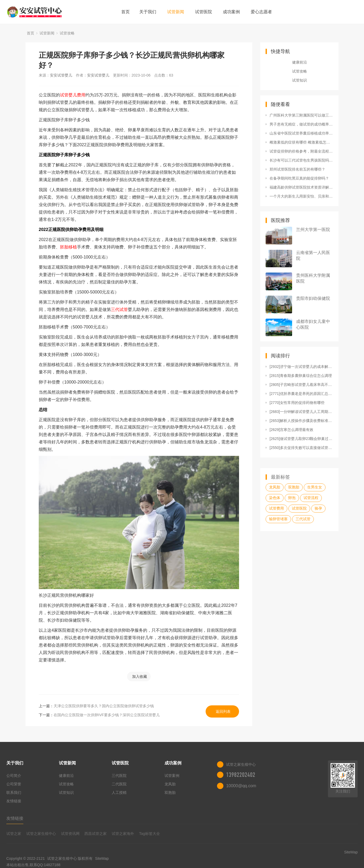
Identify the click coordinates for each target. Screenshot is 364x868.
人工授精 (119, 793)
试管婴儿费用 (73, 95)
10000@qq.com (241, 786)
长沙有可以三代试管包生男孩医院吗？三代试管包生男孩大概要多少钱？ (301, 160)
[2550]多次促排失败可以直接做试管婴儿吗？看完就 (301, 448)
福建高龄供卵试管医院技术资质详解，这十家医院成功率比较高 (301, 187)
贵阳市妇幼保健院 (313, 298)
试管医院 (203, 12)
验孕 (318, 508)
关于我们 (148, 12)
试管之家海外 (123, 834)
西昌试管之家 (96, 834)
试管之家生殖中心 (41, 834)
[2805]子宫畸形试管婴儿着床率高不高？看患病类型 (301, 385)
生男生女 (315, 487)
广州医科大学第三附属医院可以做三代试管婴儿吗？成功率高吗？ (301, 115)
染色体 (275, 498)
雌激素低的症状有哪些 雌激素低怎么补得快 (301, 142)
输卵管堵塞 (278, 519)
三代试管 (119, 310)
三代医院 (119, 776)
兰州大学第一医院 (313, 230)
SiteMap (102, 858)
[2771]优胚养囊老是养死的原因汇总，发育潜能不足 (301, 394)
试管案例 (172, 776)
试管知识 (300, 80)
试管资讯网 (70, 834)
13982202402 (241, 775)
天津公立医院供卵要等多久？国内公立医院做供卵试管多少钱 (104, 706)
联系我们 (14, 793)
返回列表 (223, 711)
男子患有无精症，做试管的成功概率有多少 (301, 124)
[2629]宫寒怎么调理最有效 (291, 430)
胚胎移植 (68, 247)
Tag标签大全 (149, 834)
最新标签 (280, 477)
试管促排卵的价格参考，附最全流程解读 (301, 151)
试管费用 (276, 508)
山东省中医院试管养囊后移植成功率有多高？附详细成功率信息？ (301, 133)
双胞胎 (294, 487)
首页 (125, 12)
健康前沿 (300, 62)
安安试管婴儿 (61, 75)
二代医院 (119, 784)
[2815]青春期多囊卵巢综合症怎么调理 (301, 376)
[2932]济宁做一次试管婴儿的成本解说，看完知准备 (301, 367)
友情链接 (14, 801)
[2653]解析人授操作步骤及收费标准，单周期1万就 (301, 421)
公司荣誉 (14, 784)
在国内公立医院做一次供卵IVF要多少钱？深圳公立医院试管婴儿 (107, 715)
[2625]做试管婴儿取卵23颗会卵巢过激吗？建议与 (301, 439)
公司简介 (14, 776)
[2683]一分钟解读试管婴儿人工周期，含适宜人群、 (301, 412)
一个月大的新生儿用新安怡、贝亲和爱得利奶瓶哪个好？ (301, 196)
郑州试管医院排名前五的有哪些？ (297, 169)
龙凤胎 (275, 487)
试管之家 (14, 834)
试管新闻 (176, 12)
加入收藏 (140, 676)
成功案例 (231, 12)
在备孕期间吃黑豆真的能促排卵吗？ (299, 178)
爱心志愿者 (261, 12)
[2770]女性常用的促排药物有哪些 (297, 403)
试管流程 (311, 498)
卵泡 (292, 498)
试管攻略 (67, 33)
